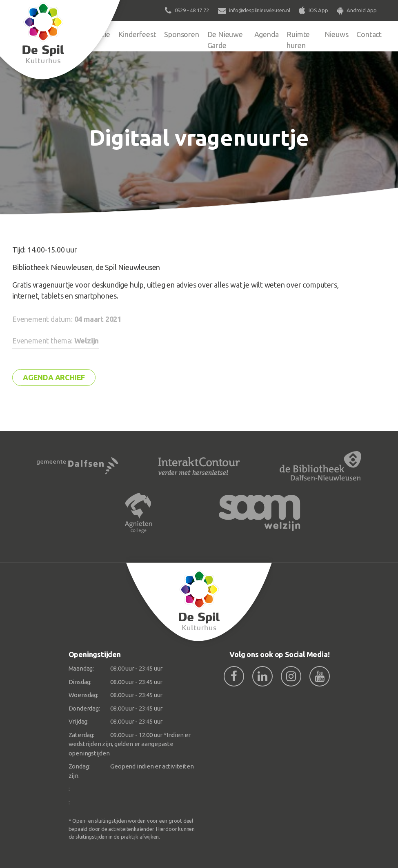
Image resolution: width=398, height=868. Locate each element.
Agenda (267, 34)
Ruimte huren (298, 40)
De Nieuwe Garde (225, 40)
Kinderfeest (137, 34)
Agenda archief (54, 377)
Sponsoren (181, 34)
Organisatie (92, 34)
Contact (369, 34)
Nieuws (337, 34)
